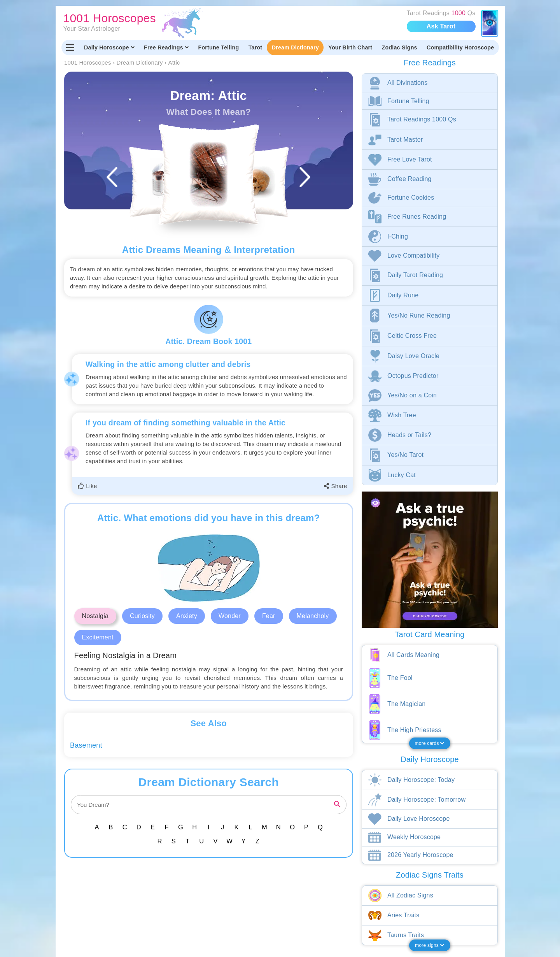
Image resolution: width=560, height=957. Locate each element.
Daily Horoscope (109, 47)
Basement (86, 745)
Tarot (255, 47)
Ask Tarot (441, 26)
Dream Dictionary (295, 47)
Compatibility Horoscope (460, 47)
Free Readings (166, 47)
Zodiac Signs (400, 47)
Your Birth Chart (350, 47)
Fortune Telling (218, 47)
